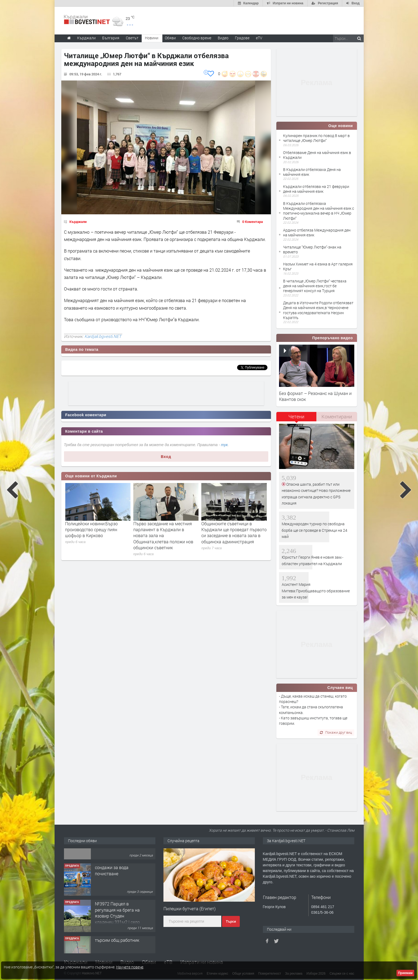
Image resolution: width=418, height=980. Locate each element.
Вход (166, 457)
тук (224, 445)
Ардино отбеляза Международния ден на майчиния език (317, 232)
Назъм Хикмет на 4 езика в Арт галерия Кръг (318, 266)
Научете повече (130, 967)
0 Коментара (253, 222)
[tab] (296, 419)
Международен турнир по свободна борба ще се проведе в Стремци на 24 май (315, 530)
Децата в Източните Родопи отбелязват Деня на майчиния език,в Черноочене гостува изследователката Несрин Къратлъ (318, 310)
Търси (231, 922)
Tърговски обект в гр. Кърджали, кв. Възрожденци (117, 858)
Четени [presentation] (296, 416)
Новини (152, 38)
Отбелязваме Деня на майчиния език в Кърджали (317, 155)
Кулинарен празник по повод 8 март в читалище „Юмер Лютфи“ (316, 138)
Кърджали (78, 222)
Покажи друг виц (336, 732)
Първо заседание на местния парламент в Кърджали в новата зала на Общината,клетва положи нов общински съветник (231, 536)
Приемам (405, 973)
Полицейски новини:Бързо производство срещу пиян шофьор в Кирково (160, 530)
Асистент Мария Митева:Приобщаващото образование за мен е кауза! (316, 591)
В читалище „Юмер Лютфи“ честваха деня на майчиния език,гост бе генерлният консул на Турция (315, 286)
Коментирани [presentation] (337, 416)
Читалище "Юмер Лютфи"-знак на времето (312, 249)
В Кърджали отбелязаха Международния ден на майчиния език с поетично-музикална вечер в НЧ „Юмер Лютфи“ (319, 211)
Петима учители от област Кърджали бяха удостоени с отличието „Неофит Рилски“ (93, 530)
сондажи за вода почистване (112, 892)
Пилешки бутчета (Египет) (190, 909)
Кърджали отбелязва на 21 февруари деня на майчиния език (316, 189)
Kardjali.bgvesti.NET (103, 336)
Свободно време (197, 38)
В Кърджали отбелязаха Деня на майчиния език (312, 172)
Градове (242, 38)
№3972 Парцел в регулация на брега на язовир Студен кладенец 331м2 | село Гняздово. (117, 937)
